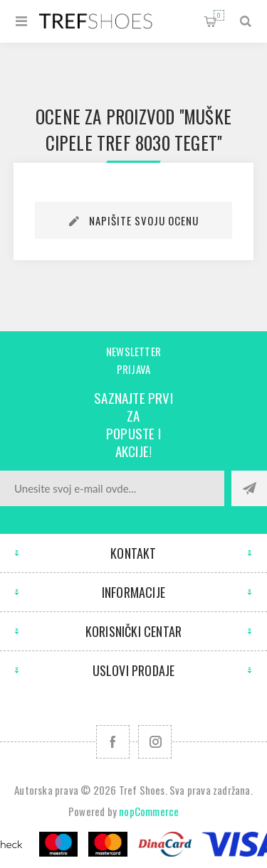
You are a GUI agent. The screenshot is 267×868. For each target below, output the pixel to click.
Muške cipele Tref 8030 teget (138, 129)
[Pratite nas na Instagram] (155, 742)
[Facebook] (113, 742)
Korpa (219, 15)
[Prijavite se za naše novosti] (112, 488)
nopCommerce (149, 811)
